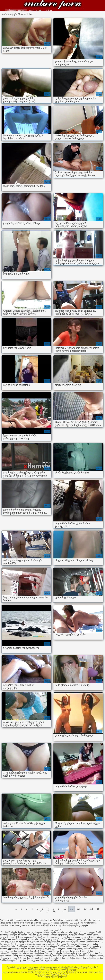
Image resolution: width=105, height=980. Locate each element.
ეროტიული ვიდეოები (50, 939)
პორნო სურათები (39, 958)
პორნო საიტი (92, 935)
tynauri (30, 953)
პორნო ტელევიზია (9, 949)
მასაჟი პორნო (23, 960)
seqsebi (48, 956)
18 (54, 911)
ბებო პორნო (80, 942)
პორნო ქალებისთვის (93, 946)
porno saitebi (48, 944)
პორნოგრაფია (95, 942)
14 (92, 909)
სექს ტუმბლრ (42, 951)
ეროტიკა (37, 944)
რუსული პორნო (19, 953)
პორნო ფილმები (59, 935)
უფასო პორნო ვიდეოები (44, 942)
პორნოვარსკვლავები (46, 949)
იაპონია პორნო (74, 946)
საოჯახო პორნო (27, 949)
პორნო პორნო (90, 949)
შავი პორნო (6, 956)
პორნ (99, 932)
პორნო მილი (68, 939)
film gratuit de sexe (44, 920)
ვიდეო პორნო (37, 960)
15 (98, 909)
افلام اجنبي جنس (76, 923)
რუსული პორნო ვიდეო (66, 944)
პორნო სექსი (11, 932)
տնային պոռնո (58, 925)
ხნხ (2, 932)
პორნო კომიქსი (54, 937)
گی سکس (46, 923)
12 (78, 909)
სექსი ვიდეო (24, 932)
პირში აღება (35, 10)
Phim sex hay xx (33, 925)
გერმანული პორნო (92, 953)
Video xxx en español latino (22, 920)
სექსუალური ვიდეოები (52, 5)
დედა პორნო (43, 935)
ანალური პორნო (76, 935)
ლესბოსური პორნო (29, 939)
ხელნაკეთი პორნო (56, 946)
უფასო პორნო (57, 932)
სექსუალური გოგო (73, 953)
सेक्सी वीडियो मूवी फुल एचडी (31, 923)
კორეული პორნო (8, 951)
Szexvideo (5, 920)
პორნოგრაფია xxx (27, 935)
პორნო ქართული (26, 946)
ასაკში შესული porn (22, 942)
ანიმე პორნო (19, 956)
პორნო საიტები (38, 937)
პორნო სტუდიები (74, 932)
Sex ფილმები (7, 944)
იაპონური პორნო (95, 956)
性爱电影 (45, 925)
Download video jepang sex (12, 925)
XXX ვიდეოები (22, 937)
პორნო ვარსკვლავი (59, 951)
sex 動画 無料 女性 (60, 923)
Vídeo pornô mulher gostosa (88, 920)
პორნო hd (54, 958)
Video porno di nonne (10, 923)
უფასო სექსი (56, 953)
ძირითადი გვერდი (16, 10)
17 (48, 911)
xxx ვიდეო (6, 942)
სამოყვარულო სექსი (88, 944)
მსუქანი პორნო (42, 953)
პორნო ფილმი (59, 956)
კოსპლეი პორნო (26, 951)
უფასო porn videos (40, 932)
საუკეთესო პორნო (77, 956)
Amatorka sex (90, 923)
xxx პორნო (13, 939)
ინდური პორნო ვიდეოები (70, 949)
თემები (49, 10)
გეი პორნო (81, 939)
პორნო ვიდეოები (8, 935)
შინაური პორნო (65, 942)
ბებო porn (40, 946)
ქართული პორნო (78, 951)
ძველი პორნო (7, 937)
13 (85, 909)
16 (41, 911)
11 (72, 909)
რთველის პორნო (35, 956)
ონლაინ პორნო (8, 946)
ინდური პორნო (88, 937)
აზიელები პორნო (96, 939)
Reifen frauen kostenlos (64, 920)
